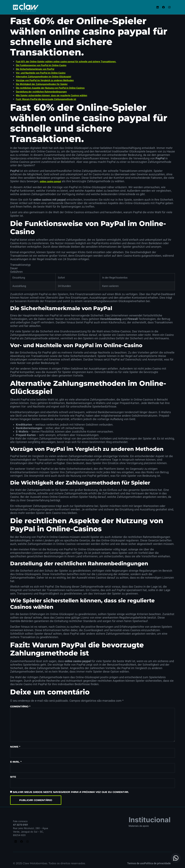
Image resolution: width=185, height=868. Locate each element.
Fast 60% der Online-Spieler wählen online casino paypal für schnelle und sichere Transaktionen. (66, 62)
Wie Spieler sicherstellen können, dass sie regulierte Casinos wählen (52, 95)
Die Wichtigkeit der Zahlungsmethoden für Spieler (42, 84)
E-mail (16, 762)
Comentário (20, 706)
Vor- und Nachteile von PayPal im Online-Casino (41, 73)
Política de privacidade (157, 863)
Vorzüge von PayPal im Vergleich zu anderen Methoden (45, 80)
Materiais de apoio (139, 826)
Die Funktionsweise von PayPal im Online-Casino (41, 65)
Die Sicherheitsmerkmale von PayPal (35, 69)
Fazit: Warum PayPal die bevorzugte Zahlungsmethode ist (46, 99)
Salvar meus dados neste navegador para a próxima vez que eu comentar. (71, 792)
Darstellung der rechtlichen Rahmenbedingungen (41, 92)
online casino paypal (50, 181)
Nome (15, 747)
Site (13, 777)
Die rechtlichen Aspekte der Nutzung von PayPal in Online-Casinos (50, 88)
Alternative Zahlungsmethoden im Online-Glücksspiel (44, 77)
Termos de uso (136, 863)
